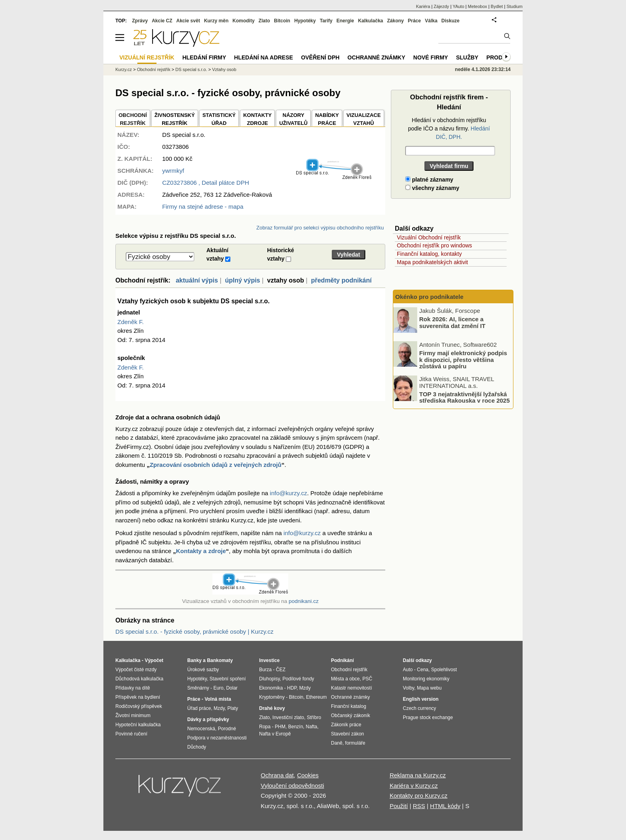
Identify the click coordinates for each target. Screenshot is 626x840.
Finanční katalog (349, 706)
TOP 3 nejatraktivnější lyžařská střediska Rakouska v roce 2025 (465, 397)
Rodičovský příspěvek (139, 706)
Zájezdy (441, 6)
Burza (265, 670)
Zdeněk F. (131, 322)
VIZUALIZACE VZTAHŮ (364, 119)
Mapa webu (429, 688)
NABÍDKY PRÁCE (327, 119)
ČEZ (281, 670)
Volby (408, 688)
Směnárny (198, 688)
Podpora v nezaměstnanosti (217, 738)
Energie (345, 21)
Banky (194, 660)
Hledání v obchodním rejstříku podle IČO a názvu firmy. (449, 128)
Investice (269, 660)
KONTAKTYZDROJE (257, 119)
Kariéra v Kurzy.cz (414, 786)
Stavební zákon (348, 734)
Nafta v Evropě (275, 734)
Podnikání (342, 660)
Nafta (312, 727)
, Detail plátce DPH (206, 183)
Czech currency (419, 708)
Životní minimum (133, 715)
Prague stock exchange (428, 717)
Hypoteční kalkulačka (138, 725)
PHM (280, 727)
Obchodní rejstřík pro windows (434, 245)
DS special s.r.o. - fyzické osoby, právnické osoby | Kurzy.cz (194, 631)
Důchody (197, 747)
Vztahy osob (224, 69)
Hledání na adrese (263, 57)
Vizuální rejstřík (147, 57)
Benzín (296, 727)
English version (421, 699)
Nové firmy (431, 57)
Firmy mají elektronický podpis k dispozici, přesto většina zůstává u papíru (463, 360)
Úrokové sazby (203, 670)
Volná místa (218, 699)
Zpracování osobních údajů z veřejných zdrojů (216, 465)
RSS (419, 806)
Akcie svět (188, 21)
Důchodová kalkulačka (139, 679)
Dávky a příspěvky (208, 719)
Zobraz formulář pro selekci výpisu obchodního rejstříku (320, 228)
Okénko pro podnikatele (429, 297)
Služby (467, 57)
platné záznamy (429, 180)
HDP (292, 688)
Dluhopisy (269, 679)
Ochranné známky (376, 57)
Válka (431, 21)
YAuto (459, 6)
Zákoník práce (346, 725)
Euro (218, 688)
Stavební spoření (228, 679)
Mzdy (219, 708)
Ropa (265, 727)
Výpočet (154, 660)
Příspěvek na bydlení (138, 697)
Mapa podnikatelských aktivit (432, 262)
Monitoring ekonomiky (426, 679)
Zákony (395, 21)
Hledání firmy (204, 57)
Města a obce (345, 679)
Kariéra (423, 6)
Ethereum (316, 697)
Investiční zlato (288, 717)
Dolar (232, 688)
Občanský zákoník (351, 715)
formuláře (355, 743)
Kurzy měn (216, 21)
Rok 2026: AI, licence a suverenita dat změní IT (452, 322)
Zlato (264, 21)
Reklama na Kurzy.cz (418, 775)
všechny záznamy (432, 188)
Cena (423, 670)
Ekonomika (271, 688)
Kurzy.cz (124, 69)
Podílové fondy (298, 679)
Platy (233, 708)
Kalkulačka (371, 21)
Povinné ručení (131, 734)
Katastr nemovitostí (352, 688)
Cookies (308, 775)
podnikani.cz (304, 601)
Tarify (326, 21)
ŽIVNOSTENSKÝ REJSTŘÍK (175, 119)
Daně (337, 743)
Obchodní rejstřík (154, 69)
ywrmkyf (173, 171)
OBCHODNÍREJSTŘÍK (133, 119)
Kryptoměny (272, 697)
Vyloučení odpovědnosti (292, 786)
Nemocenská (201, 729)
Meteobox (477, 6)
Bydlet (497, 6)
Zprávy (140, 21)
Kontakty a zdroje (201, 551)
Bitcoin (282, 21)
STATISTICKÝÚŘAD (219, 119)
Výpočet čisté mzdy (136, 670)
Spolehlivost (444, 670)
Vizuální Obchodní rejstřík (429, 237)
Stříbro (314, 717)
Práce (415, 21)
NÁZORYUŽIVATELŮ (293, 119)
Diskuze (451, 21)
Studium (515, 6)
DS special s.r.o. (191, 69)
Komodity (243, 21)
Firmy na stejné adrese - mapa (203, 207)
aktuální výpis (197, 280)
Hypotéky (305, 21)
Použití (399, 806)
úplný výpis (242, 280)
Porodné (227, 729)
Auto (408, 670)
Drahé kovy (272, 708)
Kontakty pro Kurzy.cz (419, 796)
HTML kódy (445, 806)
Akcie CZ (162, 21)
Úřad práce (199, 708)
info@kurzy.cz (288, 493)
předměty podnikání (341, 280)
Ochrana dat (277, 775)
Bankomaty (220, 660)
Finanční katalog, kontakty (429, 254)
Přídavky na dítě (133, 688)
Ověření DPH (320, 57)
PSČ (367, 679)
